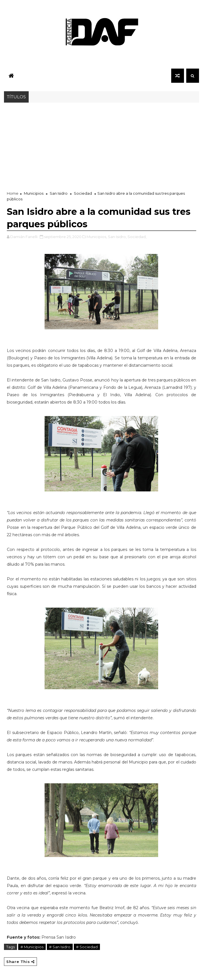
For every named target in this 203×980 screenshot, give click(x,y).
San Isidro (59, 193)
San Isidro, (117, 237)
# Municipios (32, 947)
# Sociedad (87, 947)
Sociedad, (137, 237)
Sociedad (83, 193)
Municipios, (97, 237)
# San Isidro (60, 947)
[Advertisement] (101, 145)
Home (13, 193)
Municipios (34, 193)
